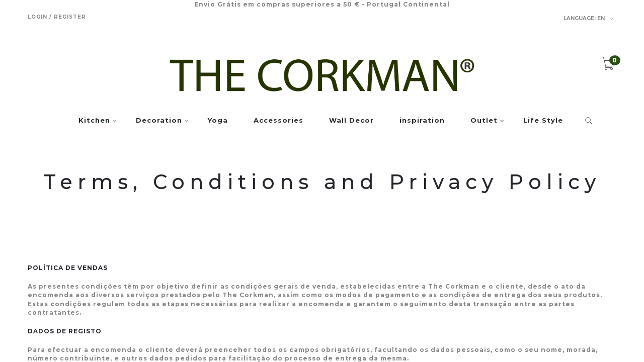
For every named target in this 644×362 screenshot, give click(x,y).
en (589, 19)
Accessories (278, 121)
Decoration (159, 121)
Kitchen (94, 121)
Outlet (484, 121)
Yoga (218, 121)
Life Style (543, 121)
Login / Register (57, 17)
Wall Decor (351, 121)
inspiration (422, 121)
